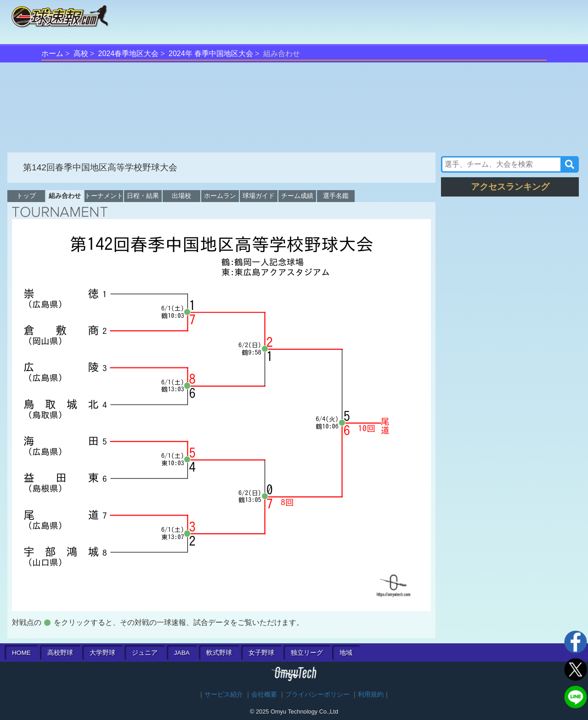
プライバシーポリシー (317, 695)
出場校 (181, 196)
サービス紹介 (224, 695)
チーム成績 (297, 196)
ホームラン (220, 196)
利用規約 (371, 695)
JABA (182, 653)
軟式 (219, 653)
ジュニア (145, 653)
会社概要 (264, 695)
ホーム (52, 53)
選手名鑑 (336, 196)
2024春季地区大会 (129, 53)
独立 (307, 653)
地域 (346, 653)
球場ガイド (259, 196)
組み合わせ (65, 196)
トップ (26, 196)
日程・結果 (143, 196)
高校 (81, 53)
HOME (21, 653)
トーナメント (104, 196)
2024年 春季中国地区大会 (211, 53)
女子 (261, 653)
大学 (102, 653)
